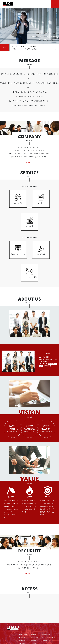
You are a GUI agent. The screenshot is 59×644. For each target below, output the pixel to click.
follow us (46, 640)
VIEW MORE (29, 573)
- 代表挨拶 (22, 637)
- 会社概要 (22, 640)
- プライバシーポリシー (49, 637)
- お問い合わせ (46, 634)
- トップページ (23, 634)
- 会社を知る (34, 634)
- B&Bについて (35, 637)
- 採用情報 (34, 640)
